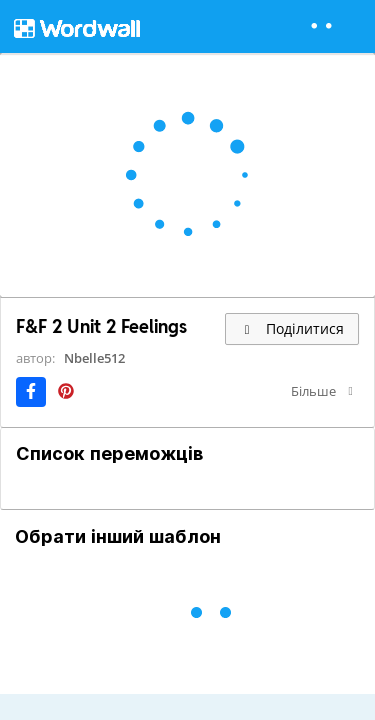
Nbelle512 (94, 358)
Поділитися (292, 328)
